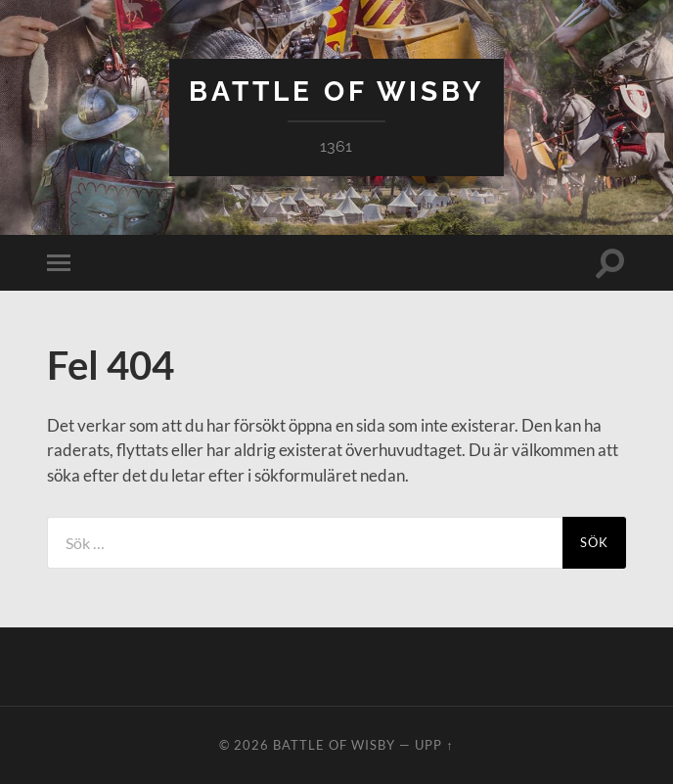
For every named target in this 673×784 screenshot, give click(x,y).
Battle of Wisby (336, 92)
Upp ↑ (434, 745)
